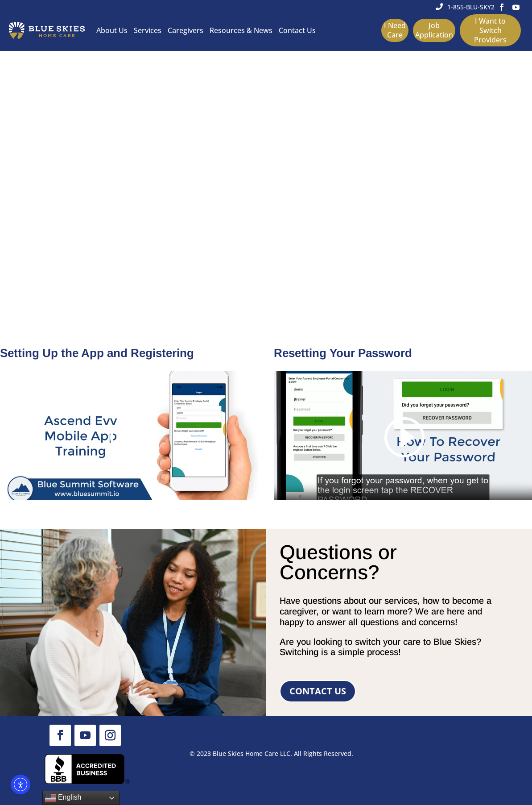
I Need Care (395, 30)
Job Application (434, 30)
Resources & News (241, 30)
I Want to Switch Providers (490, 30)
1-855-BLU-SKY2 (471, 7)
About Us (112, 30)
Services (148, 30)
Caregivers (186, 30)
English (63, 798)
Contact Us (297, 30)
